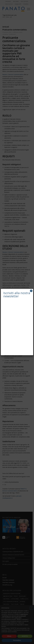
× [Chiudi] (31, 291)
